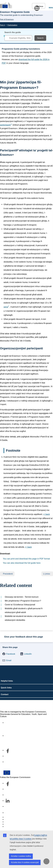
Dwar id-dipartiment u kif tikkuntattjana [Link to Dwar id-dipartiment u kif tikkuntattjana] (22, 736)
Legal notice (10, 827)
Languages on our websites (17, 819)
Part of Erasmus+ (7, 19)
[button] (9, 654)
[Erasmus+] (6, 5)
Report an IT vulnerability (16, 817)
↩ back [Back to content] (47, 514)
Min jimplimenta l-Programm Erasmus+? (23, 601)
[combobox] (18, 38)
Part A (2, 25)
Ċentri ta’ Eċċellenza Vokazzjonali (20, 605)
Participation (12, 25)
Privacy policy (11, 824)
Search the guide (13, 32)
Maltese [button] (39, 6)
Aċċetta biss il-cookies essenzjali (25, 862)
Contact (8, 813)
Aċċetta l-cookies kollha (21, 856)
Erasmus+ (8, 705)
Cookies (8, 822)
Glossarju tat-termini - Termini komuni (22, 597)
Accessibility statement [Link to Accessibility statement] (15, 723)
